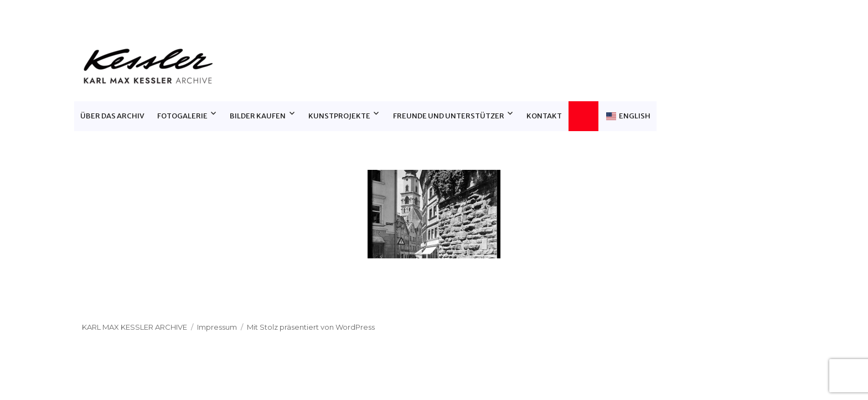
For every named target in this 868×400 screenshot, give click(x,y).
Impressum (217, 327)
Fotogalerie (182, 116)
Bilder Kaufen (258, 116)
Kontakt (544, 116)
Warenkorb (587, 116)
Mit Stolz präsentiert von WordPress (311, 327)
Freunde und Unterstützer (449, 116)
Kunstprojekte (339, 116)
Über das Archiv (112, 116)
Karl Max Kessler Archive (135, 327)
